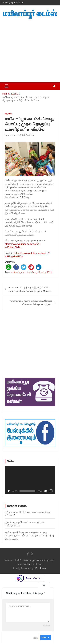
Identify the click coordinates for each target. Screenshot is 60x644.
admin (31, 135)
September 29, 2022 (15, 135)
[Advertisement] (30, 51)
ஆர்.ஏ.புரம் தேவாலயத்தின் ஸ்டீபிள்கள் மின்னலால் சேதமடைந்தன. (30, 303)
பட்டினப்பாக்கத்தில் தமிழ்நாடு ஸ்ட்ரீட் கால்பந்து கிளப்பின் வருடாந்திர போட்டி (30, 289)
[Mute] (46, 491)
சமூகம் (8, 113)
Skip (36, 638)
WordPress (40, 568)
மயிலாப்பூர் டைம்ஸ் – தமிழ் (38, 560)
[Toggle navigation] (7, 86)
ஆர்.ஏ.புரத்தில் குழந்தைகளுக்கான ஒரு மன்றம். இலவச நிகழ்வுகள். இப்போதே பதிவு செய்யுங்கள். (29, 536)
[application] (30, 480)
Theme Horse (34, 564)
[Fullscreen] (51, 491)
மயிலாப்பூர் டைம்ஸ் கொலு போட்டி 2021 (31, 272)
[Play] (9, 491)
